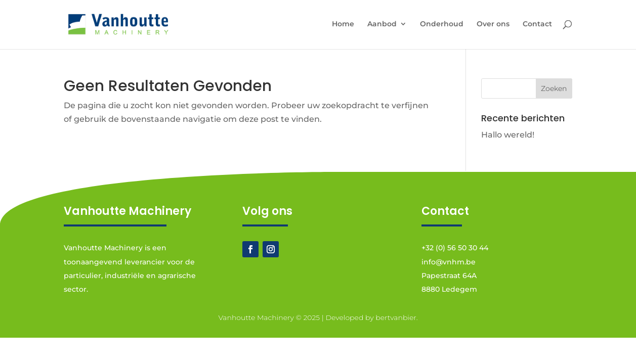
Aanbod (382, 24)
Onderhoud (442, 24)
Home (343, 24)
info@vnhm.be (449, 262)
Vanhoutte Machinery (256, 317)
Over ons (493, 24)
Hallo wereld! (508, 135)
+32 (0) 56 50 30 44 (455, 248)
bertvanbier (396, 317)
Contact (537, 24)
